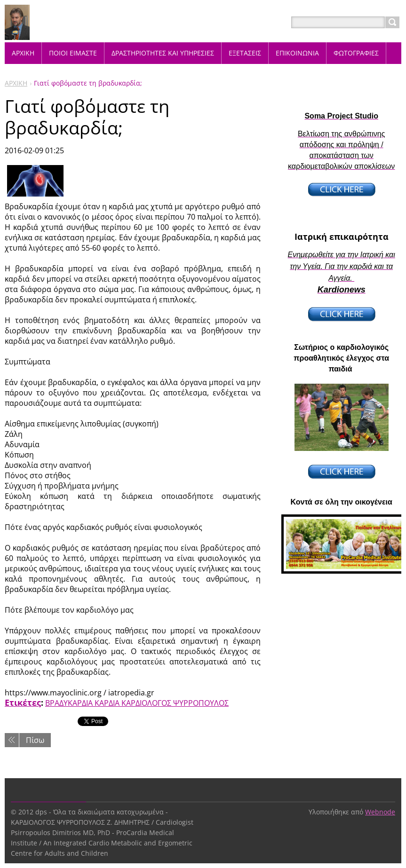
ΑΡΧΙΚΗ (16, 83)
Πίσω (35, 740)
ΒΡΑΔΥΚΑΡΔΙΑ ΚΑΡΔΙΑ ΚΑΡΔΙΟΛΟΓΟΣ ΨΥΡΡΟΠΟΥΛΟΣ (137, 703)
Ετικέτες (23, 702)
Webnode (380, 812)
